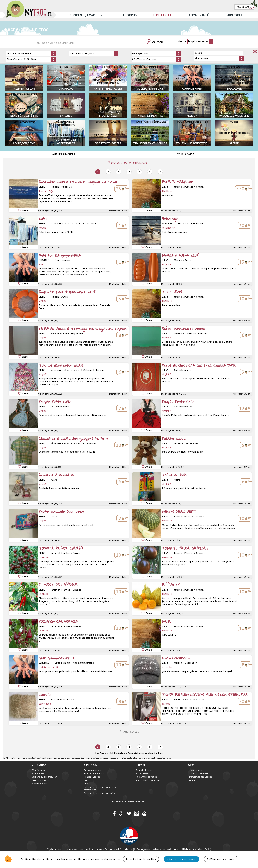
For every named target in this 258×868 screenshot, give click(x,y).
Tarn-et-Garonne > (138, 753)
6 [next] (150, 172)
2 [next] (108, 172)
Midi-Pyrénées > (118, 753)
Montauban (156, 753)
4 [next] (129, 172)
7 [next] (160, 172)
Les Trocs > (102, 753)
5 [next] (139, 172)
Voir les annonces (63, 154)
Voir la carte (186, 154)
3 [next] (119, 172)
